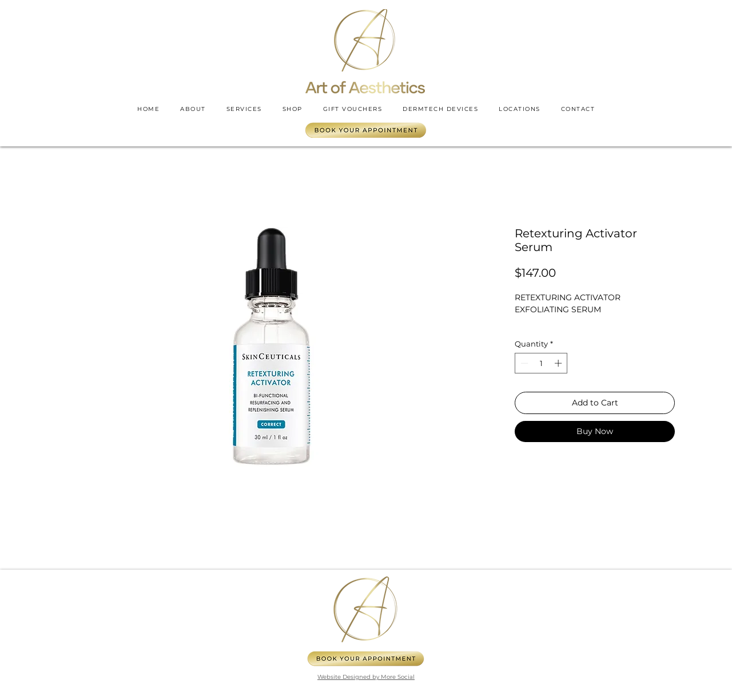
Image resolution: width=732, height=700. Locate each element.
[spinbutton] (541, 363)
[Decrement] (523, 363)
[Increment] (559, 363)
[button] (520, 109)
